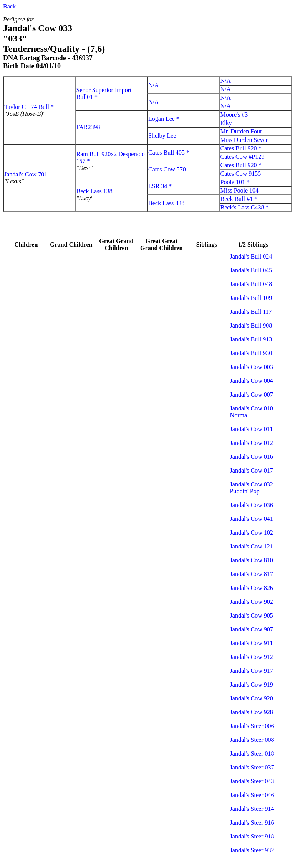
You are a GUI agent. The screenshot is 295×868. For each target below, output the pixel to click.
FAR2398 (88, 127)
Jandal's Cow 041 (252, 519)
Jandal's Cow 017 (252, 470)
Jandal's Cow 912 (252, 657)
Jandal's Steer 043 (252, 781)
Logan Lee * (164, 119)
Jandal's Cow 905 (252, 615)
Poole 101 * (235, 182)
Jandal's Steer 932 (252, 850)
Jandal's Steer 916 (252, 823)
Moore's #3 (234, 114)
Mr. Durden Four (241, 131)
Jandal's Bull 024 (251, 256)
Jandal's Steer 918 (252, 836)
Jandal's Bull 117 (251, 312)
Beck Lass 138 (94, 191)
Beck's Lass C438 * (245, 207)
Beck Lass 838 (166, 203)
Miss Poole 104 (240, 190)
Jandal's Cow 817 (252, 574)
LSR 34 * (160, 186)
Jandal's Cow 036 (252, 505)
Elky (226, 123)
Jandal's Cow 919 (252, 684)
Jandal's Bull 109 (251, 298)
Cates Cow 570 (167, 169)
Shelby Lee (162, 136)
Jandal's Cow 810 (252, 560)
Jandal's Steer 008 (252, 740)
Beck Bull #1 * (239, 199)
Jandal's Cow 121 (252, 546)
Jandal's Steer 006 (252, 726)
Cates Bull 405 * (169, 152)
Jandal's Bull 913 (251, 339)
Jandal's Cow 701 (26, 174)
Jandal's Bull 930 (251, 353)
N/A (154, 85)
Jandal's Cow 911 (252, 643)
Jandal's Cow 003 (252, 367)
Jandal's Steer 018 (252, 754)
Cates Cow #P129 (243, 157)
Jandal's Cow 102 (252, 533)
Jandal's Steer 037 (252, 767)
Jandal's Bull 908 (251, 325)
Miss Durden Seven (245, 140)
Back (9, 6)
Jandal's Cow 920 (252, 698)
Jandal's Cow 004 (252, 381)
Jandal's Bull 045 (251, 270)
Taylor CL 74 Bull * (29, 107)
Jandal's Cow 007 (252, 394)
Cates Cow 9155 (241, 174)
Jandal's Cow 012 (252, 443)
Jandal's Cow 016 (252, 457)
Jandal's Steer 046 (252, 795)
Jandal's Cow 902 (252, 602)
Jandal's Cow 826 (252, 588)
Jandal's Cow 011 (252, 429)
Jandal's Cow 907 (252, 629)
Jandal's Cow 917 (252, 671)
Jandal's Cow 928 (252, 712)
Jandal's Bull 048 (251, 284)
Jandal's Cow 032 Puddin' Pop (252, 488)
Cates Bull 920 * (241, 148)
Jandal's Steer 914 (252, 809)
